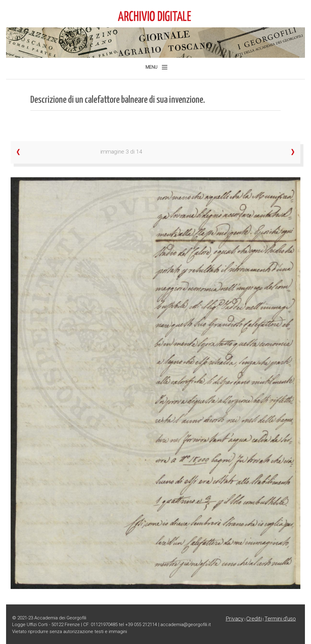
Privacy (235, 619)
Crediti (254, 619)
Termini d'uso (280, 619)
